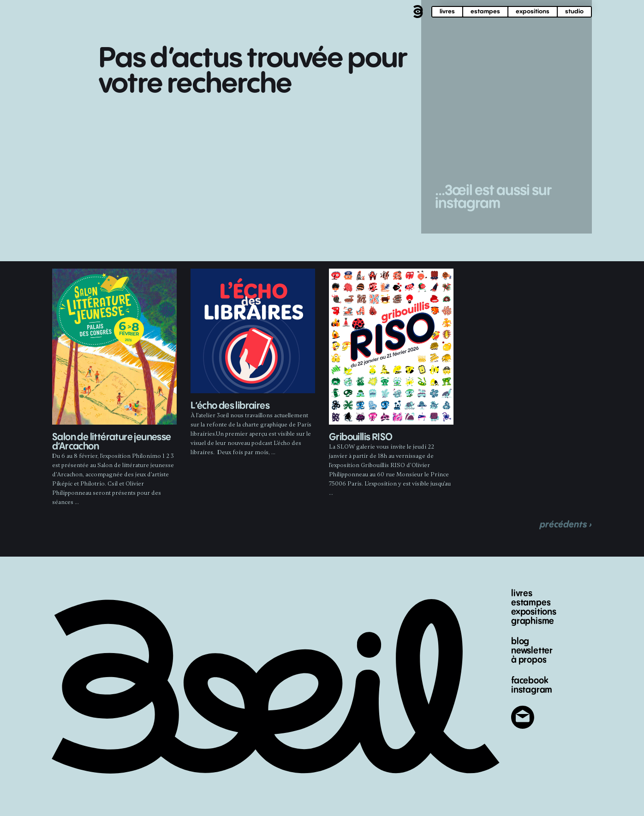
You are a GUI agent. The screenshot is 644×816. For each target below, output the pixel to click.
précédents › (566, 525)
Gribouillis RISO (361, 437)
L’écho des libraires (230, 406)
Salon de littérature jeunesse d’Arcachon (112, 442)
